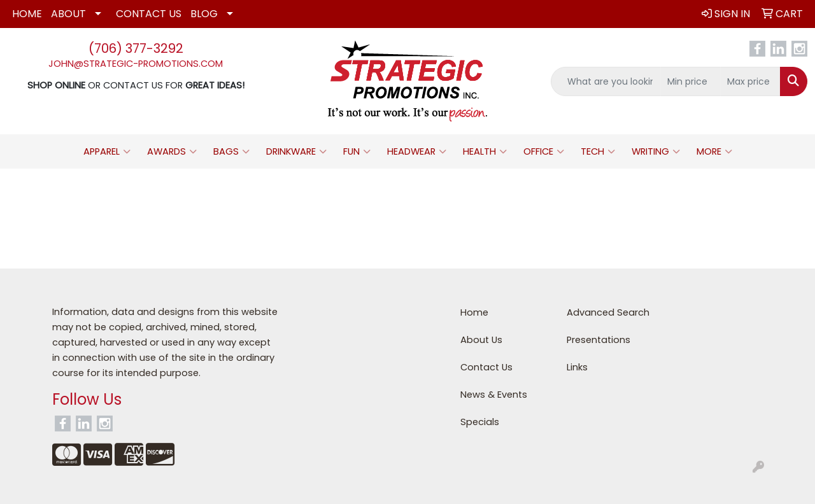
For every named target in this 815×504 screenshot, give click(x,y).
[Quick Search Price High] (750, 81)
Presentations (599, 340)
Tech (598, 151)
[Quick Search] (606, 81)
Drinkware (296, 151)
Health (485, 151)
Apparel (107, 151)
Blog (204, 14)
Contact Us (149, 14)
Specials (480, 422)
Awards (172, 151)
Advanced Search (608, 312)
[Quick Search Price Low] (691, 81)
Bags (231, 151)
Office (544, 151)
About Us (481, 340)
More (714, 151)
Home (27, 14)
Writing (656, 151)
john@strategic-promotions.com (136, 64)
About (68, 14)
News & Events (494, 395)
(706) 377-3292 (136, 48)
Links (577, 367)
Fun (357, 151)
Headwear (417, 151)
